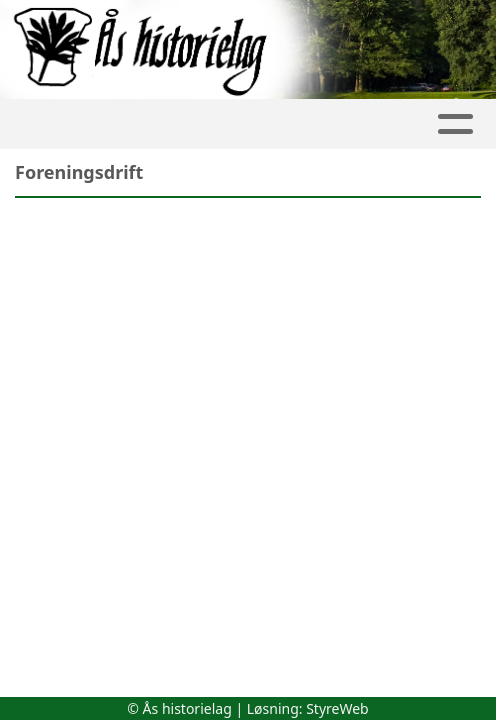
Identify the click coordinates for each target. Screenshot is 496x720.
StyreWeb (337, 708)
